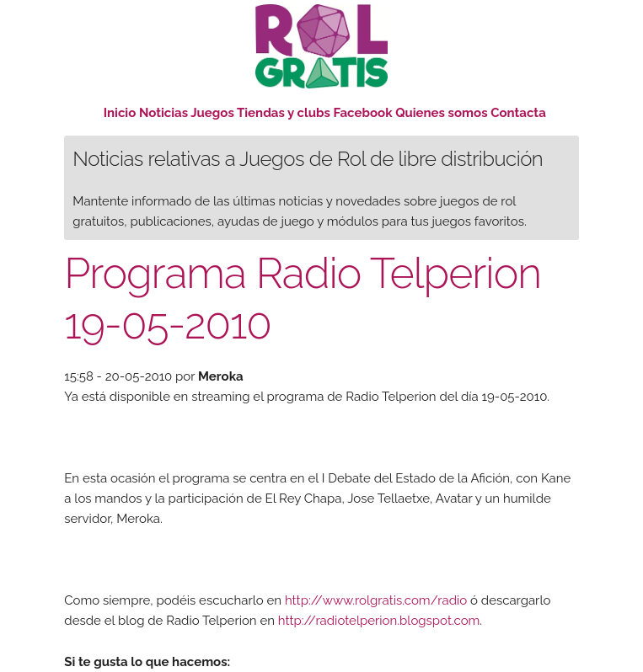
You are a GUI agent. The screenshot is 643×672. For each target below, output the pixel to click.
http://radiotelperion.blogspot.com (379, 621)
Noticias (163, 113)
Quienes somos (441, 113)
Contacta (518, 113)
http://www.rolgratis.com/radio (376, 600)
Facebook (363, 113)
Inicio (120, 113)
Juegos (212, 113)
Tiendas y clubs (285, 113)
